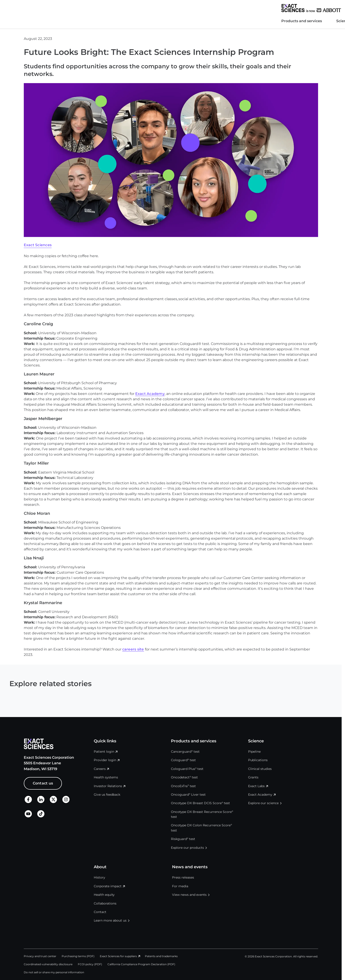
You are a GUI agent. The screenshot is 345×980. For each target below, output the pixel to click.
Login (312, 8)
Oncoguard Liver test (188, 795)
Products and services (44, 21)
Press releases (183, 877)
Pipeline (254, 752)
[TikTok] (41, 816)
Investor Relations (230, 8)
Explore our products (187, 848)
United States (288, 8)
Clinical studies (260, 769)
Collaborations (105, 903)
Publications (258, 760)
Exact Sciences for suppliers (118, 956)
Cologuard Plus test (187, 769)
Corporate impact (108, 886)
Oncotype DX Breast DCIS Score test (200, 803)
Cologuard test (183, 760)
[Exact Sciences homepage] (54, 8)
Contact (100, 912)
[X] (53, 802)
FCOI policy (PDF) (90, 964)
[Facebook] (28, 802)
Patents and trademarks (161, 956)
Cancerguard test (185, 752)
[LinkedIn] (41, 802)
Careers (257, 8)
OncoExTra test (183, 786)
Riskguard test (183, 839)
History (99, 877)
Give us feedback (107, 795)
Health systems (202, 8)
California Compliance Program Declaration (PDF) (141, 964)
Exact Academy (150, 394)
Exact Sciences (38, 245)
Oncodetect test (184, 777)
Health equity (104, 895)
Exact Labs (256, 786)
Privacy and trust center (40, 956)
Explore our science (263, 803)
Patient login (104, 752)
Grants (253, 777)
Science (86, 21)
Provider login (105, 760)
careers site (133, 649)
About (113, 21)
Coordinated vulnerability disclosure (48, 964)
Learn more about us (110, 920)
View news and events (189, 895)
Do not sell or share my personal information (54, 972)
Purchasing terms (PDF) (78, 956)
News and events (149, 21)
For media (180, 886)
